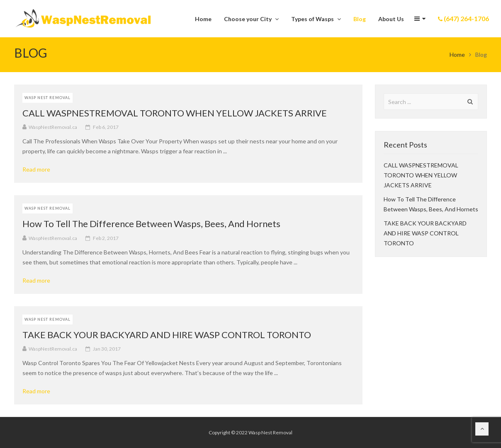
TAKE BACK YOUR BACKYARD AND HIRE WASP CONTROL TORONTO (167, 335)
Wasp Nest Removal (47, 98)
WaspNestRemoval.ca (53, 127)
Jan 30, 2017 (107, 349)
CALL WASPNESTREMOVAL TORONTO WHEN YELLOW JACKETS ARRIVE (175, 113)
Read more (39, 170)
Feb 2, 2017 (106, 238)
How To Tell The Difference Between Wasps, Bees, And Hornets (151, 224)
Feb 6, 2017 (106, 127)
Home (457, 54)
